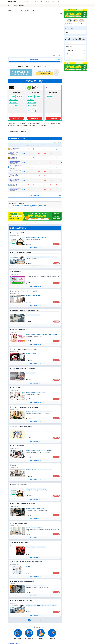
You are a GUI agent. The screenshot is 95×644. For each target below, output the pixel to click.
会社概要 (17, 642)
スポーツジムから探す (39, 2)
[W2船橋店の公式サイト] (35, 455)
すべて (68, 43)
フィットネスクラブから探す (28, 638)
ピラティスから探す (56, 2)
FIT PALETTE (10, 6)
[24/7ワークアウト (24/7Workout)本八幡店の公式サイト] (35, 591)
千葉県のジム (16, 6)
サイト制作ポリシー (28, 642)
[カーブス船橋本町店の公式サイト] (35, 262)
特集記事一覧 (58, 638)
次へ (44, 603)
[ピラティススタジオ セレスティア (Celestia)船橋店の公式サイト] (35, 358)
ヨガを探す (34, 189)
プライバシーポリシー (62, 642)
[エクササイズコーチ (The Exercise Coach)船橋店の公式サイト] (35, 571)
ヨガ (67, 54)
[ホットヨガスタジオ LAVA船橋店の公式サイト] (35, 513)
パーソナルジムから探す (27, 2)
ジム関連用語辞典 (68, 638)
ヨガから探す (47, 2)
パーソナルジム (70, 50)
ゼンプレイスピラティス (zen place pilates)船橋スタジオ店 (15, 149)
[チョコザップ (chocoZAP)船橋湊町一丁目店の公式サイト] (35, 417)
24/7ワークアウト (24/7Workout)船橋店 (15, 136)
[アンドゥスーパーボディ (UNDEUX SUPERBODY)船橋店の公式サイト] (35, 397)
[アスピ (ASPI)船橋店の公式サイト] (35, 378)
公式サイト (24, 132)
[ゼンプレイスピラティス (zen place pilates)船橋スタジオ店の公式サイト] (35, 300)
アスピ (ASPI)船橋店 (14, 167)
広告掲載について (76, 642)
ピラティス (69, 58)
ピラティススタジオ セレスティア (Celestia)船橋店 (15, 163)
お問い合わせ (41, 642)
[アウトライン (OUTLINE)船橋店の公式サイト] (35, 320)
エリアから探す (40, 638)
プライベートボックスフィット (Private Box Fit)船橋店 (15, 158)
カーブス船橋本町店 (13, 140)
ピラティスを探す (43, 189)
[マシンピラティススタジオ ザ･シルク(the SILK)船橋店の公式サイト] (35, 281)
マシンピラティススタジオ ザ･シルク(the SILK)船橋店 (15, 145)
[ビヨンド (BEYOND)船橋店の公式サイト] (35, 436)
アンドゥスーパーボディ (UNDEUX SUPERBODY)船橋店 (15, 172)
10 (40, 603)
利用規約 (51, 642)
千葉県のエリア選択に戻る (15, 626)
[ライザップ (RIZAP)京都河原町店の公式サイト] (35, 475)
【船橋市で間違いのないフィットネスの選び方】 (18, 114)
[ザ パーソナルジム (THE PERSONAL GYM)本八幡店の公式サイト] (35, 494)
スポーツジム (69, 46)
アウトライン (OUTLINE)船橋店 (15, 154)
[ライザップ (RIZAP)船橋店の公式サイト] (35, 223)
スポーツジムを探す (26, 189)
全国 (67, 32)
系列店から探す (50, 638)
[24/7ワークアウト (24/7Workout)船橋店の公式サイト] (35, 242)
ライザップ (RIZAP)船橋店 (15, 131)
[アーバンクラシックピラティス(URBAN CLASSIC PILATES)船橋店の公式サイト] (35, 552)
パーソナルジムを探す (15, 189)
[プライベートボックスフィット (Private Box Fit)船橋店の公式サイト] (35, 339)
